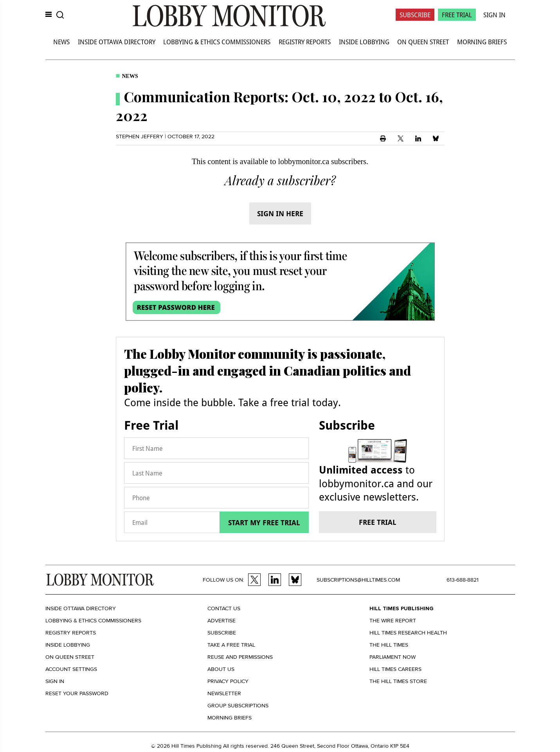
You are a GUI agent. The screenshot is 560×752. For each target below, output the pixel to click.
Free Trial (457, 15)
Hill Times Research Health (408, 633)
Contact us (224, 608)
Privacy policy (228, 681)
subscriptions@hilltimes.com (358, 580)
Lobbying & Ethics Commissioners (217, 42)
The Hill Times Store (398, 681)
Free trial (378, 522)
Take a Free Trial (231, 645)
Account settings (71, 669)
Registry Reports (305, 42)
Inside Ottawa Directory (117, 42)
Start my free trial (264, 522)
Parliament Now (393, 657)
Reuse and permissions (240, 657)
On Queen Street (423, 42)
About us (221, 669)
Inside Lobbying (364, 42)
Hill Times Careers (395, 669)
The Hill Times (389, 645)
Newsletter (224, 693)
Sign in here (280, 213)
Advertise (221, 621)
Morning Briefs (482, 42)
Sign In (494, 15)
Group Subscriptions (238, 706)
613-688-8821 (463, 580)
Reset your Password (77, 693)
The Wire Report (393, 621)
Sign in (55, 681)
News (61, 42)
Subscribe (415, 15)
